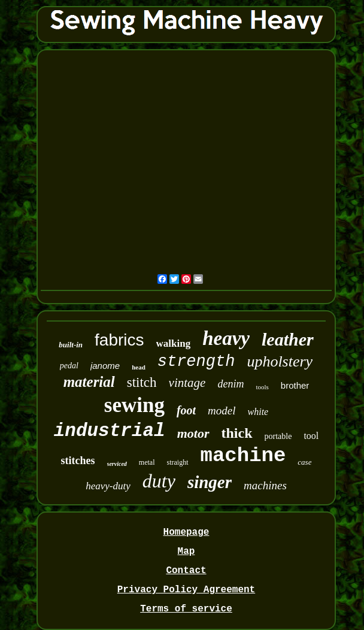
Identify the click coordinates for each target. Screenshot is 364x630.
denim (230, 384)
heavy (226, 338)
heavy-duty (108, 486)
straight (178, 462)
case (304, 462)
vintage (187, 383)
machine (243, 456)
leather (288, 339)
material (89, 382)
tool (311, 436)
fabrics (119, 340)
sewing (134, 405)
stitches (78, 461)
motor (193, 433)
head (139, 367)
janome (105, 366)
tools (262, 387)
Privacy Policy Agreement (186, 590)
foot (186, 410)
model (222, 411)
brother (295, 385)
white (258, 412)
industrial (110, 431)
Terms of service (186, 609)
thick (237, 433)
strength (196, 362)
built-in (71, 345)
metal (147, 462)
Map (186, 552)
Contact (186, 571)
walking (174, 343)
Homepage (186, 532)
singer (210, 482)
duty (159, 481)
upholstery (280, 361)
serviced (117, 464)
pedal (69, 366)
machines (265, 485)
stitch (142, 382)
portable (278, 436)
